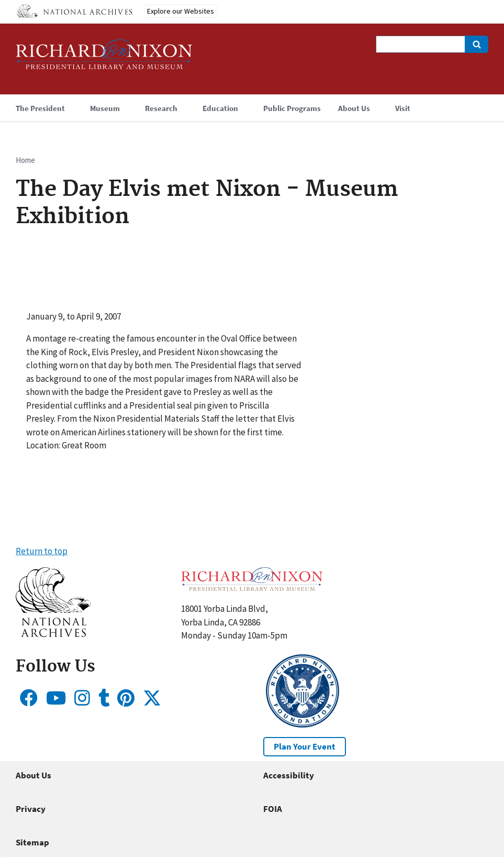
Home (25, 160)
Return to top (42, 551)
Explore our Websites (181, 11)
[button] (53, 634)
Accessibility (289, 775)
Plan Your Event (305, 746)
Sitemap (32, 842)
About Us (33, 775)
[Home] (104, 59)
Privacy (31, 809)
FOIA (273, 809)
